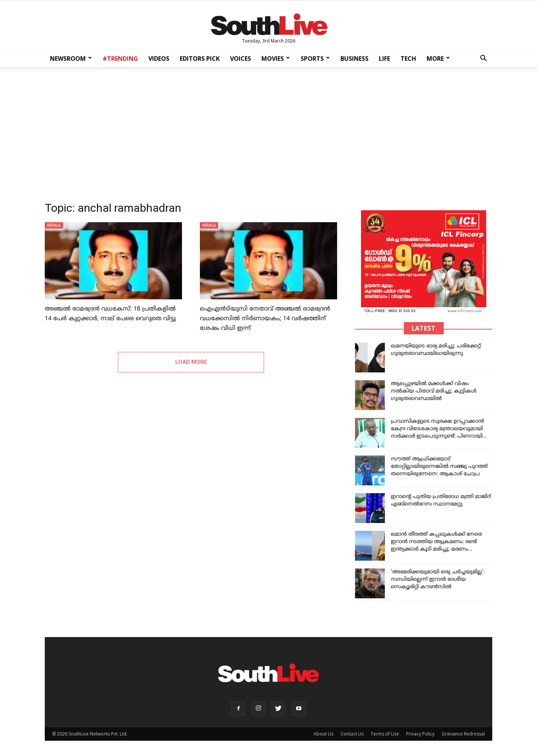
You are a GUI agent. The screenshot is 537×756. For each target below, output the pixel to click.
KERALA (54, 225)
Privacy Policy (420, 734)
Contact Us (352, 734)
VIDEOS (159, 59)
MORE (438, 59)
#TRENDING (120, 59)
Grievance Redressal (463, 734)
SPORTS (315, 59)
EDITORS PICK (200, 59)
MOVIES (276, 59)
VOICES (241, 59)
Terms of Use (385, 734)
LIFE (384, 59)
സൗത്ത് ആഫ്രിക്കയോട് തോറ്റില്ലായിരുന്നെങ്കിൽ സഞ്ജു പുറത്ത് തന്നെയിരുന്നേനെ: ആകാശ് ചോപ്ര (439, 467)
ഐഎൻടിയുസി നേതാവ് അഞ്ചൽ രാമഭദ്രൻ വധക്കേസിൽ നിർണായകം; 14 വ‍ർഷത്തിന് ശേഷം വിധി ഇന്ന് (265, 319)
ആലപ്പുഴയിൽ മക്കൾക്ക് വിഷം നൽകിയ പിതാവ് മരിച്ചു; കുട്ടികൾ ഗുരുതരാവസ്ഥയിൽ (434, 391)
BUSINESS (354, 59)
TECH (408, 59)
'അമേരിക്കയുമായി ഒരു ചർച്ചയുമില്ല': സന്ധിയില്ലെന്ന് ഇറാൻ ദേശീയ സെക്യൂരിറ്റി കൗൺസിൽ (438, 579)
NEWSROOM (71, 59)
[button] (483, 59)
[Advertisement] (268, 132)
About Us (324, 734)
